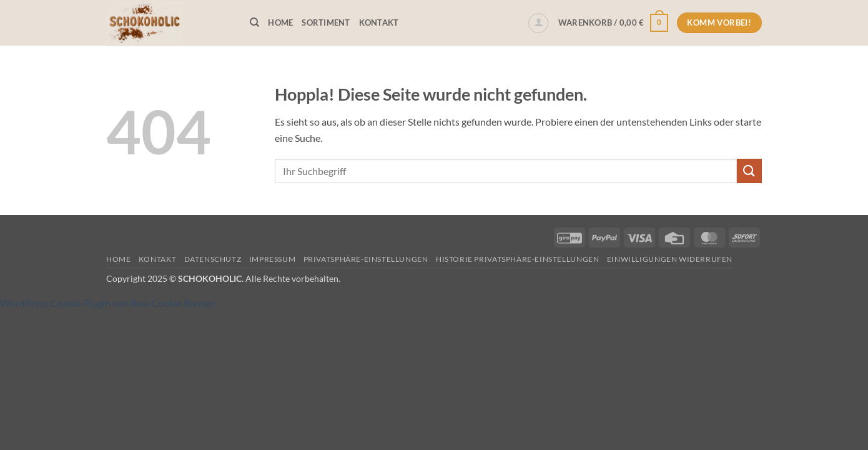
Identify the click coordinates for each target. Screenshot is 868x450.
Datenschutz (213, 259)
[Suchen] (254, 22)
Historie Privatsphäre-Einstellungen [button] (517, 259)
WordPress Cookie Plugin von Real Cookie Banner (107, 303)
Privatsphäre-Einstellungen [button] (366, 259)
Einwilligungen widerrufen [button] (670, 259)
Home (280, 22)
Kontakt (379, 22)
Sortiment (326, 22)
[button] (538, 23)
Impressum (273, 259)
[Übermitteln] (749, 171)
